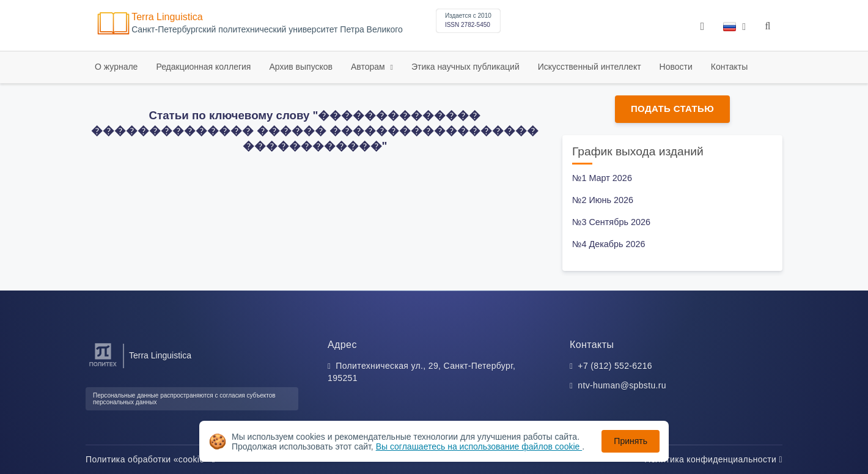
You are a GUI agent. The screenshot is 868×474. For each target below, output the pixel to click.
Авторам (369, 67)
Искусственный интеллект (590, 67)
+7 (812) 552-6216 (615, 366)
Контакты (729, 67)
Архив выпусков (301, 67)
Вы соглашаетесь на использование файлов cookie (479, 446)
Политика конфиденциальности (713, 459)
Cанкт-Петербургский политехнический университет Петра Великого (267, 30)
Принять (631, 441)
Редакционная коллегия (203, 67)
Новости (676, 67)
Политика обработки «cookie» (150, 459)
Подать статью (672, 109)
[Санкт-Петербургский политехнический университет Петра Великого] (103, 367)
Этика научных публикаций (465, 67)
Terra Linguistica (167, 17)
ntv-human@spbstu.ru (622, 385)
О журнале (116, 67)
